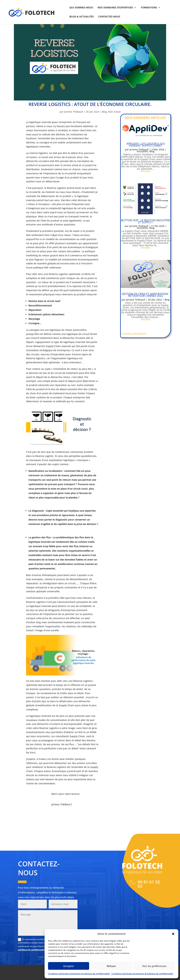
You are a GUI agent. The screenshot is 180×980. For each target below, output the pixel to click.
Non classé (114, 112)
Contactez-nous (109, 17)
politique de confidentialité (32, 950)
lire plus (146, 171)
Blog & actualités (82, 17)
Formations (149, 8)
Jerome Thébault (74, 112)
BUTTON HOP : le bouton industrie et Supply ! (146, 221)
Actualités (142, 151)
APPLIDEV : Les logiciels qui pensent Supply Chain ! (146, 145)
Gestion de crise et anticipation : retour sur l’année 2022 (146, 295)
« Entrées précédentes (134, 334)
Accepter (69, 966)
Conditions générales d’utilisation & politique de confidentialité (79, 974)
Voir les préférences (154, 966)
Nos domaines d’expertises (115, 8)
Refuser (111, 966)
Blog (104, 112)
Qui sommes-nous (81, 8)
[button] (173, 934)
